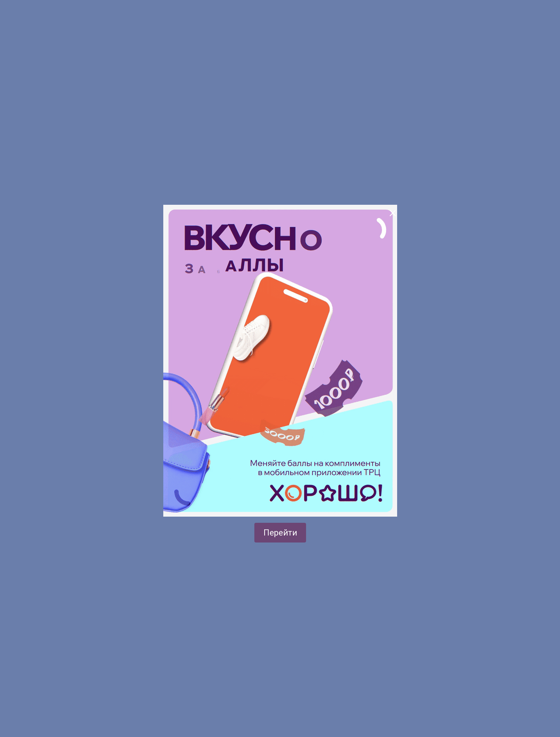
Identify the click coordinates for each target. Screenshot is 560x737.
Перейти (280, 533)
